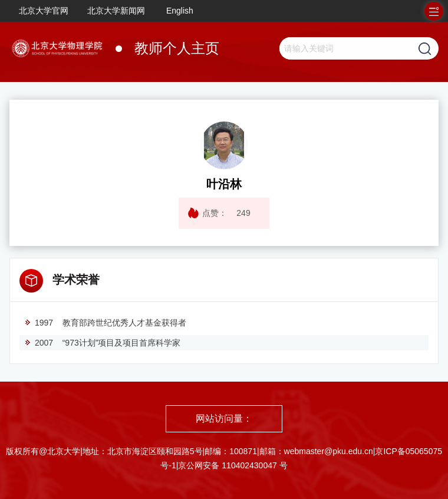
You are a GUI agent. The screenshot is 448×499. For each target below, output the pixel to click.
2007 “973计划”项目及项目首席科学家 (102, 343)
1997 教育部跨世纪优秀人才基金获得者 (105, 323)
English (180, 11)
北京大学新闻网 (116, 11)
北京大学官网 (44, 11)
